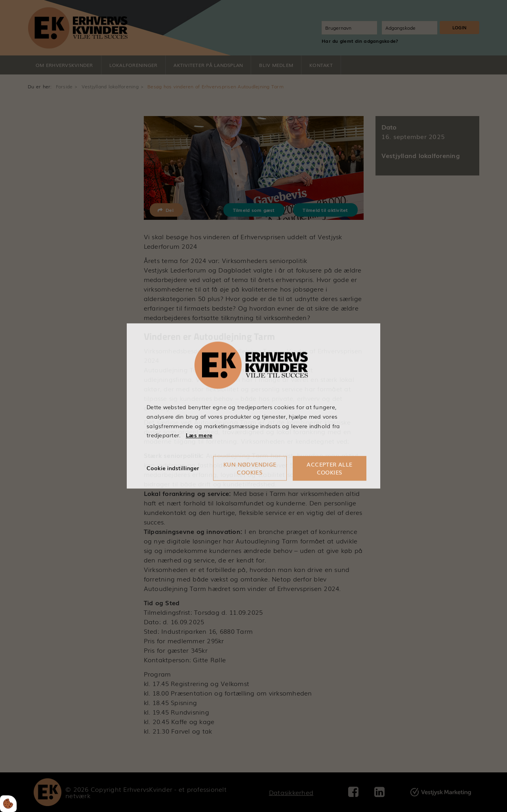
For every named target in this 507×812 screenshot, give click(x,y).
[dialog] (253, 406)
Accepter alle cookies (329, 469)
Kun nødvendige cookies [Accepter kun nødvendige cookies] (250, 469)
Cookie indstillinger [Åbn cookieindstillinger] (173, 468)
